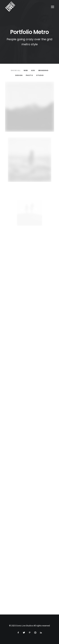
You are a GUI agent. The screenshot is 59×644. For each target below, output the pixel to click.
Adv (33, 71)
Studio (40, 75)
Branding (43, 71)
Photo (29, 75)
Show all (15, 71)
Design (19, 75)
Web (26, 71)
